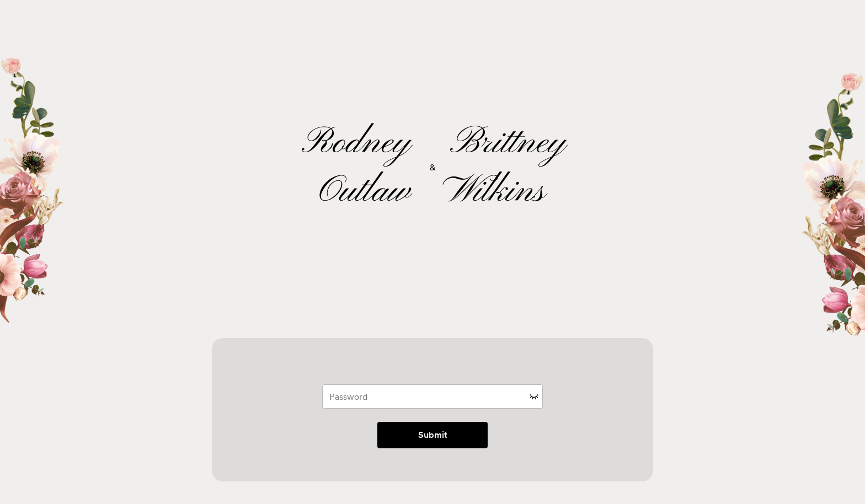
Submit (433, 435)
